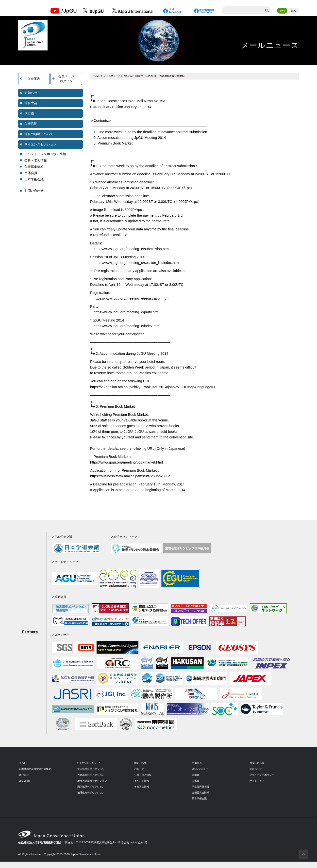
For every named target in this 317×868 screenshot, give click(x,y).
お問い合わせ (34, 191)
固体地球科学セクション (92, 787)
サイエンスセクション (40, 145)
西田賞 (196, 775)
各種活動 (31, 124)
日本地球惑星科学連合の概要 (37, 769)
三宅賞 (196, 781)
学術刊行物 (141, 763)
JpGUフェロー (201, 769)
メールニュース (113, 76)
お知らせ (31, 93)
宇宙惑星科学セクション (92, 769)
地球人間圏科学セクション (94, 781)
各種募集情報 (34, 167)
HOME (97, 76)
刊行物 (29, 114)
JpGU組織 (25, 781)
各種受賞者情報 (201, 793)
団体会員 (31, 173)
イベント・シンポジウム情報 (45, 154)
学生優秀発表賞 (201, 787)
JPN (282, 11)
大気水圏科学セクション (92, 775)
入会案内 (34, 79)
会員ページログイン (66, 79)
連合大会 (31, 104)
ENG (293, 11)
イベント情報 (142, 781)
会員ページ (256, 769)
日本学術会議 (34, 180)
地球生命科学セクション (92, 793)
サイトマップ (258, 781)
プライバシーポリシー (263, 775)
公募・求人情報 (36, 161)
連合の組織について (39, 135)
